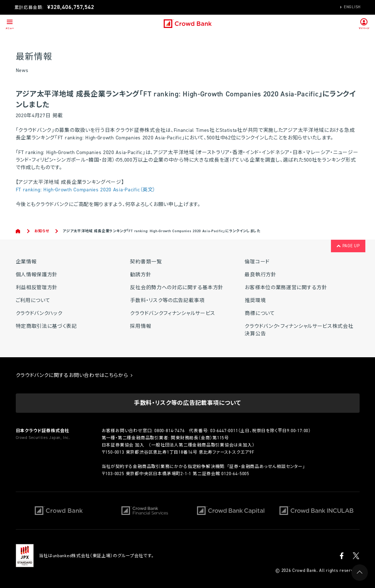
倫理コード (257, 262)
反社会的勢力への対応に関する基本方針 (177, 288)
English (352, 7)
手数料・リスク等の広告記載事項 (167, 300)
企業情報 (26, 262)
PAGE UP (348, 246)
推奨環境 (255, 300)
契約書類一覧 (146, 262)
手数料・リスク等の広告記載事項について (187, 403)
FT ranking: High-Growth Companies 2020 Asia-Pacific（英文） (86, 190)
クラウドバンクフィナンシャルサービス (173, 313)
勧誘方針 (141, 275)
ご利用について (33, 300)
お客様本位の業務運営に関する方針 (286, 288)
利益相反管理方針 (37, 288)
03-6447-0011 (224, 431)
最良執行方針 (260, 275)
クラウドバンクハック (39, 313)
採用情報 (141, 326)
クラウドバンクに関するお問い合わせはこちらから (74, 375)
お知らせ (42, 231)
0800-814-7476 (169, 431)
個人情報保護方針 (37, 275)
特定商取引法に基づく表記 (46, 326)
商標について (260, 313)
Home (18, 231)
